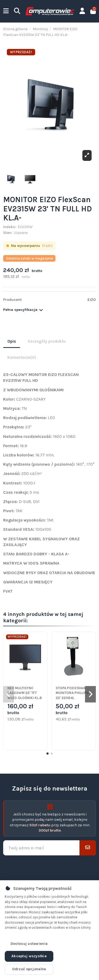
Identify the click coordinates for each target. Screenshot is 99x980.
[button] (48, 754)
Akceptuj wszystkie (29, 956)
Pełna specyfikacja (23, 310)
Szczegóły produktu (47, 341)
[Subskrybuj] (88, 848)
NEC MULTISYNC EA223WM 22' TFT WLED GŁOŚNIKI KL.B (25, 693)
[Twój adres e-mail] (41, 848)
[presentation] (50, 868)
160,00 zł (20, 709)
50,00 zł (67, 709)
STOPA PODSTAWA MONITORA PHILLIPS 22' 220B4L (72, 693)
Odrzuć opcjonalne (29, 969)
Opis (12, 341)
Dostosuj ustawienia (29, 944)
